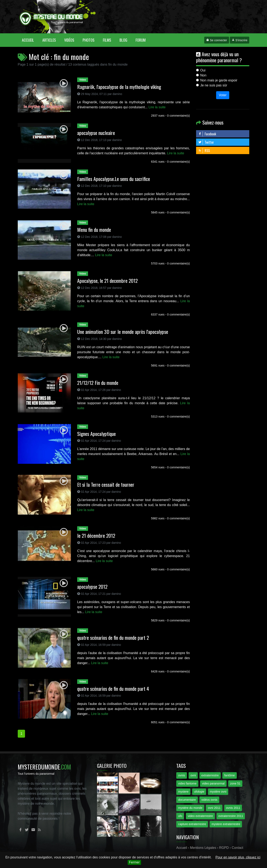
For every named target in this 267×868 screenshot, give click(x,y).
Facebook (207, 134)
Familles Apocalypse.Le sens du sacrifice (114, 179)
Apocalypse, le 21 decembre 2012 (107, 281)
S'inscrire (240, 40)
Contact (237, 848)
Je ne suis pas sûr (214, 85)
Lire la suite (157, 107)
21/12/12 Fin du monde (98, 383)
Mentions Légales (203, 848)
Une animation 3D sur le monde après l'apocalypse (123, 332)
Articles (49, 40)
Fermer (134, 862)
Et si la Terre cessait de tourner (106, 484)
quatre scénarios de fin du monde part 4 (113, 688)
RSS (204, 151)
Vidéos (69, 40)
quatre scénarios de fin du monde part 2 (113, 637)
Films (107, 40)
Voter (223, 95)
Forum (141, 40)
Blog (123, 40)
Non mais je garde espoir (219, 80)
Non (203, 75)
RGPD (224, 848)
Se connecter (217, 40)
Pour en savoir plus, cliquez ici (238, 857)
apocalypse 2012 (92, 586)
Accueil (30, 40)
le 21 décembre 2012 (96, 535)
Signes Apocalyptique (96, 434)
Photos (89, 40)
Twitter (206, 142)
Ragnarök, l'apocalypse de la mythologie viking (119, 87)
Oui (203, 70)
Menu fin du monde (94, 229)
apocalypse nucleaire (96, 133)
